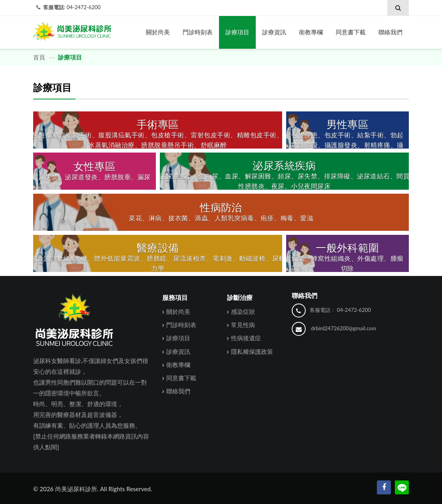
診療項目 (237, 32)
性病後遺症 (246, 338)
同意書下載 (351, 32)
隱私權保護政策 (252, 351)
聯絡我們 (390, 32)
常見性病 (243, 325)
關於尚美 (158, 32)
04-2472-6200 (84, 7)
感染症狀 (243, 312)
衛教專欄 (311, 32)
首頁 (40, 57)
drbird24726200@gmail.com (343, 328)
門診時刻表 (198, 32)
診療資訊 (274, 32)
